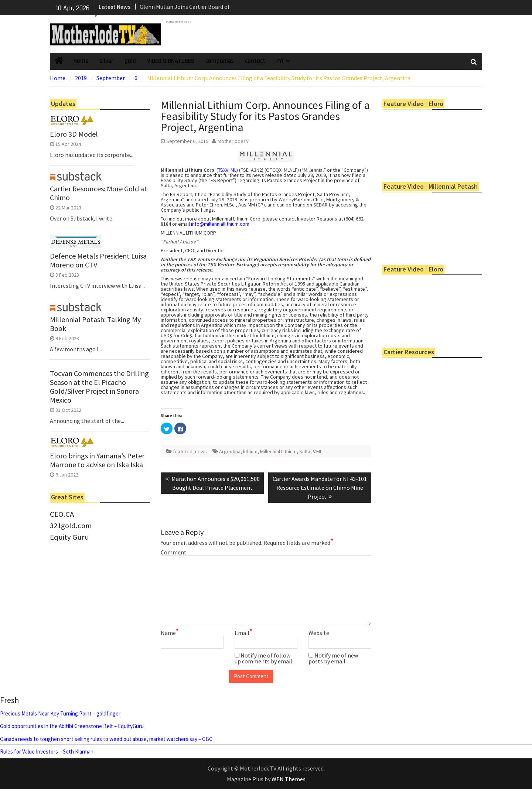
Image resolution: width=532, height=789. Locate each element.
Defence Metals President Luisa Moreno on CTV (98, 260)
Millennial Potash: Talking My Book (95, 324)
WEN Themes (289, 779)
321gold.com (71, 526)
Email (243, 633)
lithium (250, 451)
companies (220, 61)
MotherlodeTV (233, 141)
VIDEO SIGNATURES (171, 61)
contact (255, 61)
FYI (280, 61)
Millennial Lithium (278, 451)
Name (170, 633)
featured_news (190, 451)
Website (319, 633)
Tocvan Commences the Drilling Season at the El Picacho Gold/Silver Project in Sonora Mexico (99, 387)
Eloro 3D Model (74, 134)
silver (106, 61)
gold (130, 61)
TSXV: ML (227, 170)
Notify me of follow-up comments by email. (264, 658)
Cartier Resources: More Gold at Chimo (98, 193)
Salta (305, 451)
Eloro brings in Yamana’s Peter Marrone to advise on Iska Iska (97, 460)
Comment (174, 552)
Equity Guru (69, 537)
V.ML (318, 451)
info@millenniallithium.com (220, 224)
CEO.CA (62, 514)
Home (81, 61)
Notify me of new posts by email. (333, 658)
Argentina (230, 451)
